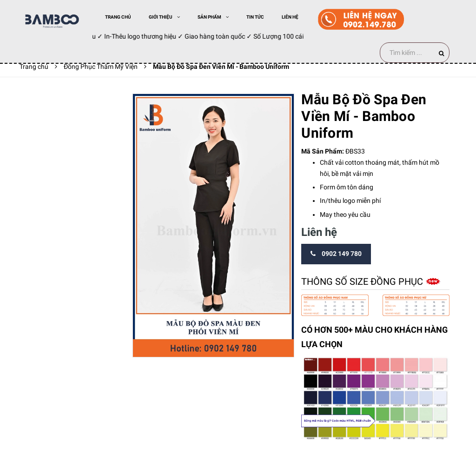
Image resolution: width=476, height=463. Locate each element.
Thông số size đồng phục (363, 282)
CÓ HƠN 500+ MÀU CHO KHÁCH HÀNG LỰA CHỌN (374, 337)
